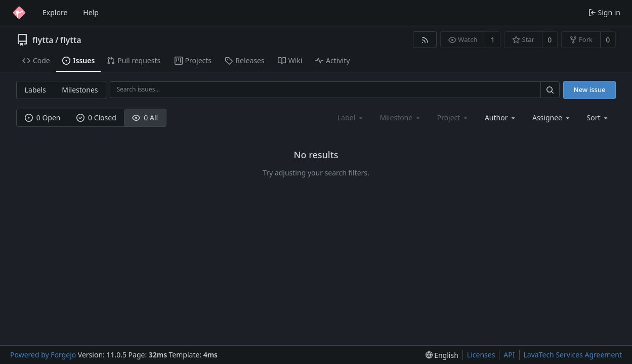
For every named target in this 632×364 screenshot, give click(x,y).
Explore (55, 12)
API (509, 355)
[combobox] (501, 118)
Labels (35, 90)
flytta (43, 40)
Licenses (481, 355)
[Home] (19, 13)
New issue (590, 89)
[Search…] (550, 90)
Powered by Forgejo (43, 355)
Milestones (80, 90)
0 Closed (96, 118)
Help (91, 12)
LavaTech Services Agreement (573, 355)
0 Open (43, 118)
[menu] (598, 118)
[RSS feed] (425, 40)
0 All (145, 118)
